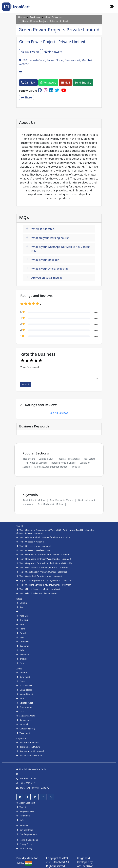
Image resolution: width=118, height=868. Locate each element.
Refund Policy (24, 849)
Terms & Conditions (27, 840)
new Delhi (23, 655)
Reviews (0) (30, 52)
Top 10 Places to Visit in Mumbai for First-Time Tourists (43, 537)
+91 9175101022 (27, 783)
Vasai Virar (23, 616)
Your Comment (30, 367)
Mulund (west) (25, 694)
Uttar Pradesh (24, 686)
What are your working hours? (47, 237)
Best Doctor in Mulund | (63, 500)
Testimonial (23, 816)
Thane (21, 629)
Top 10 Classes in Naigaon (30, 542)
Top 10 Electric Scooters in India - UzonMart (38, 589)
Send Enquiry (83, 83)
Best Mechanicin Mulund (29, 756)
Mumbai (22, 603)
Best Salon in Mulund (28, 743)
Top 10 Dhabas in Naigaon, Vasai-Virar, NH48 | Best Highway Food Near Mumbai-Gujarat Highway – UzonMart (56, 532)
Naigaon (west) (25, 703)
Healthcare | (30, 459)
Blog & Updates (25, 811)
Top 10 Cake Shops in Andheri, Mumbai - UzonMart (42, 572)
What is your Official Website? (47, 268)
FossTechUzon (85, 866)
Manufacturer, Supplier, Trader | (52, 467)
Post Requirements (27, 834)
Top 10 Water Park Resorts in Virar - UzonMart (39, 576)
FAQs (20, 820)
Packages (22, 826)
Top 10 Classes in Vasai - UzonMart (34, 550)
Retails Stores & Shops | (64, 463)
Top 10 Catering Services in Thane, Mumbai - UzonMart (44, 581)
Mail (65, 83)
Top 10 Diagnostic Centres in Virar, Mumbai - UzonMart (43, 555)
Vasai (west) (23, 733)
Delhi (20, 650)
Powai (21, 681)
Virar (20, 637)
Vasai (20, 624)
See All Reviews (59, 413)
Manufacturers (54, 17)
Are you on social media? (44, 277)
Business (35, 17)
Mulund (22, 673)
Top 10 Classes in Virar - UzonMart (34, 546)
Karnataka (23, 642)
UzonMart (59, 862)
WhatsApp (48, 83)
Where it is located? (40, 228)
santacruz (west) (25, 716)
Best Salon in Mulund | (36, 500)
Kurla (20, 711)
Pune (20, 663)
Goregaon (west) (26, 729)
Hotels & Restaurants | (69, 459)
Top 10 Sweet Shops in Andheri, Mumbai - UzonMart (42, 568)
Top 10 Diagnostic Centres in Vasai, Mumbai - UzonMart (44, 559)
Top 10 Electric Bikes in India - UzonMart (37, 593)
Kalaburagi (23, 646)
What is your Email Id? (42, 259)
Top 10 (21, 807)
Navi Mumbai (24, 707)
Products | (77, 467)
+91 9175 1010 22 (28, 779)
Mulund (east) (24, 690)
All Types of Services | (38, 463)
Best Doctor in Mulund (28, 747)
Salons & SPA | (47, 459)
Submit (26, 384)
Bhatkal (21, 659)
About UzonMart (26, 803)
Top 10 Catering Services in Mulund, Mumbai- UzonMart (44, 585)
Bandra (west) (24, 720)
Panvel (21, 633)
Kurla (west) (23, 677)
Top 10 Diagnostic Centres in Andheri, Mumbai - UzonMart (45, 563)
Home (22, 17)
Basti (20, 607)
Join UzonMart (25, 830)
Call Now (28, 83)
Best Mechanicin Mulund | (52, 504)
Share (27, 97)
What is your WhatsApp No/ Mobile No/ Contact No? (58, 248)
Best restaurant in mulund (30, 751)
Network (53, 52)
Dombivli (22, 620)
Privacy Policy (24, 844)
